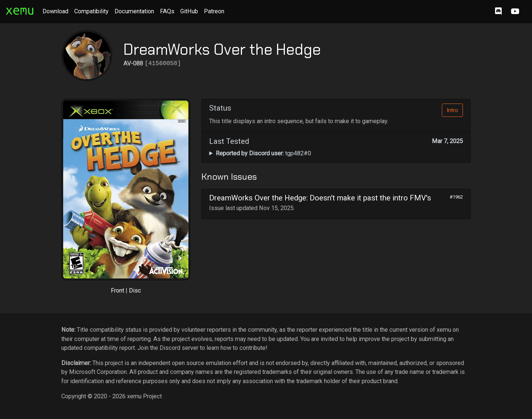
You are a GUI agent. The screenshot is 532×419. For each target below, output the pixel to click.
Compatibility (91, 11)
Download (55, 11)
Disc (135, 290)
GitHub (189, 11)
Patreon (214, 11)
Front (117, 290)
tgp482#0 (263, 153)
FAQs (167, 11)
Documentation (134, 11)
